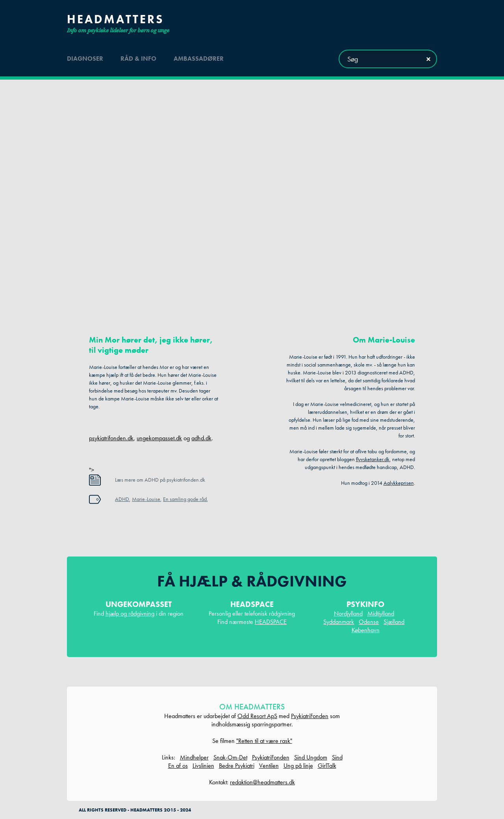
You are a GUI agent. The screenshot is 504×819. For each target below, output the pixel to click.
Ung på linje (298, 766)
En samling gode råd (185, 499)
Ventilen (269, 766)
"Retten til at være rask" (264, 741)
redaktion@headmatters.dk (262, 782)
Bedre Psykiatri (237, 766)
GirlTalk (327, 766)
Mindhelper (194, 757)
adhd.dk (201, 438)
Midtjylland (381, 613)
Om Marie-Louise (384, 340)
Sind (337, 757)
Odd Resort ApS (257, 716)
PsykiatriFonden (310, 716)
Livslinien (203, 766)
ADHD (122, 499)
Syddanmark (339, 622)
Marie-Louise (146, 499)
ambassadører (199, 59)
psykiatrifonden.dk (111, 438)
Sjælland (394, 622)
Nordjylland (348, 613)
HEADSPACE (271, 622)
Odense (369, 622)
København (366, 630)
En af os (178, 766)
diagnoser (85, 59)
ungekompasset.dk (159, 438)
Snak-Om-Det (230, 757)
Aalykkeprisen (399, 483)
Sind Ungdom (311, 757)
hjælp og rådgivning (130, 613)
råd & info (138, 59)
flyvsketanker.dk (373, 459)
